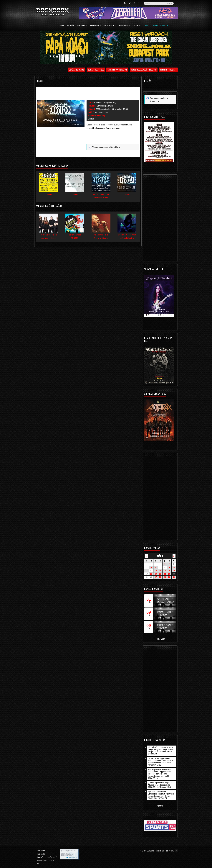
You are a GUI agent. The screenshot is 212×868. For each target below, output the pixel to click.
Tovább (160, 806)
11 (147, 571)
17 (174, 571)
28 (160, 577)
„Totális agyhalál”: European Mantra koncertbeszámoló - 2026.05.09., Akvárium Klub (160, 785)
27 (156, 577)
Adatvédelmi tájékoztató (47, 857)
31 (174, 577)
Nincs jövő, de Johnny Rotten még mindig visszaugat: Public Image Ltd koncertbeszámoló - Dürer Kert (161, 751)
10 (174, 567)
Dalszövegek (110, 26)
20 (156, 574)
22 (165, 574)
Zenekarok (82, 26)
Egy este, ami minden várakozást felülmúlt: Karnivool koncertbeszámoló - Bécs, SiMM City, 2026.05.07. (161, 795)
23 (169, 574)
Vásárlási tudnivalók (45, 860)
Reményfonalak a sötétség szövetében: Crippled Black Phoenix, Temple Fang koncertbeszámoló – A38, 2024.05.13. (160, 774)
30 (169, 577)
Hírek (62, 26)
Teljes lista (160, 639)
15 (165, 571)
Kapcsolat (41, 854)
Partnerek (41, 851)
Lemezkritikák (125, 26)
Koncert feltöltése (168, 70)
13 (156, 571)
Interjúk (71, 26)
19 (151, 574)
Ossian (91, 119)
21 (160, 574)
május (160, 556)
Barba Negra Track (105, 106)
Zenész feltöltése (77, 70)
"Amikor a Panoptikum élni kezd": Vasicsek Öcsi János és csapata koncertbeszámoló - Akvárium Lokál (161, 762)
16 (169, 571)
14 (160, 571)
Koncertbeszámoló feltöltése (144, 70)
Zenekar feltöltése (96, 70)
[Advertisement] (113, 138)
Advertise (137, 26)
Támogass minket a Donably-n (156, 26)
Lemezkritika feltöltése (117, 70)
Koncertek (96, 26)
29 (165, 577)
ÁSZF (39, 864)
